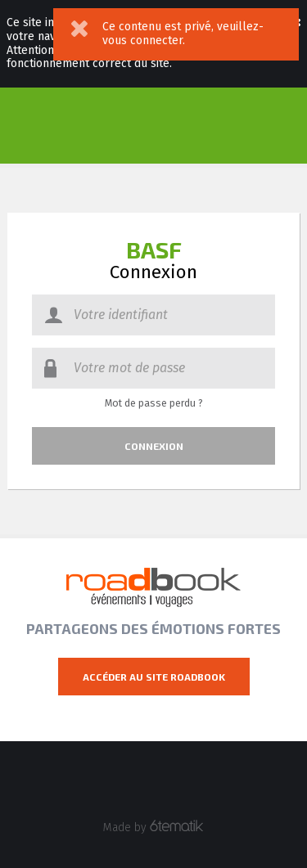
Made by (153, 827)
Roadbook (153, 587)
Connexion (154, 446)
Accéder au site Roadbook (154, 677)
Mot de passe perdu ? (154, 403)
